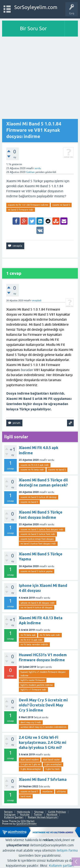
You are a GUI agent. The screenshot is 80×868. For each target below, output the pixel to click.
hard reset (26, 796)
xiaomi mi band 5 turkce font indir (38, 534)
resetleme (47, 792)
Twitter (38, 815)
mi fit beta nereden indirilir (34, 644)
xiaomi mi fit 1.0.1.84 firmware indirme (28, 205)
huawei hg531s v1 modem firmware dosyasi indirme (43, 674)
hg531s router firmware (33, 680)
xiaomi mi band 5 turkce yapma (37, 571)
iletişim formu (67, 850)
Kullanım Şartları (14, 817)
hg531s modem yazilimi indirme (37, 685)
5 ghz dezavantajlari (31, 769)
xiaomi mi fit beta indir (32, 470)
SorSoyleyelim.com (36, 7)
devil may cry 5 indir (31, 722)
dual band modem (30, 760)
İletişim (8, 812)
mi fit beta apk (28, 635)
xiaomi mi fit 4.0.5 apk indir (35, 465)
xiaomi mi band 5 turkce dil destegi (39, 497)
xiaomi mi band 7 (29, 792)
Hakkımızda (23, 812)
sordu (38, 168)
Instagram (10, 815)
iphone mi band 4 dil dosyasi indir (38, 603)
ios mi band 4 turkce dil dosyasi (37, 607)
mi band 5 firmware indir (21, 210)
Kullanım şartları (61, 865)
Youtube (25, 815)
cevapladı (37, 300)
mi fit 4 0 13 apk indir (32, 640)
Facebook (52, 815)
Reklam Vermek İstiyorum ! (43, 817)
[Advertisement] (40, 79)
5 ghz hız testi (53, 769)
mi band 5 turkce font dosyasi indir (38, 544)
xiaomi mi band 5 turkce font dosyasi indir (42, 529)
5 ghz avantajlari (53, 764)
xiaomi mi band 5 (61, 205)
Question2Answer (27, 824)
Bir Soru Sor (33, 28)
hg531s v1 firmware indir (33, 690)
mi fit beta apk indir (50, 635)
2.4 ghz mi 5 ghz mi (30, 764)
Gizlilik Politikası (57, 812)
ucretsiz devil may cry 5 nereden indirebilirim (43, 727)
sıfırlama (61, 792)
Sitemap (39, 812)
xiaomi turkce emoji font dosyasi (37, 539)
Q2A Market (28, 821)
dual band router (51, 760)
